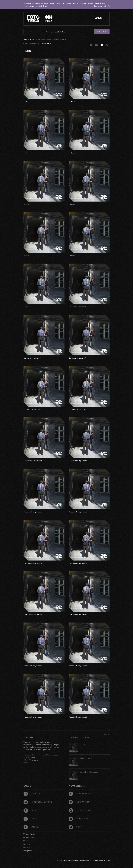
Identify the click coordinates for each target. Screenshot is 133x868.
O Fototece (27, 847)
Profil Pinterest (79, 802)
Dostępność (27, 850)
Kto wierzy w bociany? (77, 307)
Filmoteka (32, 794)
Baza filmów (29, 834)
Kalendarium (28, 844)
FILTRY (27, 51)
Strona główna (29, 40)
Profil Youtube (79, 819)
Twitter (76, 827)
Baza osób (28, 837)
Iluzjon (30, 819)
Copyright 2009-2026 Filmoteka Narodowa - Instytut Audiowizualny (84, 861)
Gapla (30, 810)
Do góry (105, 734)
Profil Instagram (80, 810)
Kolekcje (26, 841)
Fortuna (26, 102)
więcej (26, 762)
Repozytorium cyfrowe (38, 802)
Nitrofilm (31, 827)
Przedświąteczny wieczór (33, 460)
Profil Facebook (80, 794)
